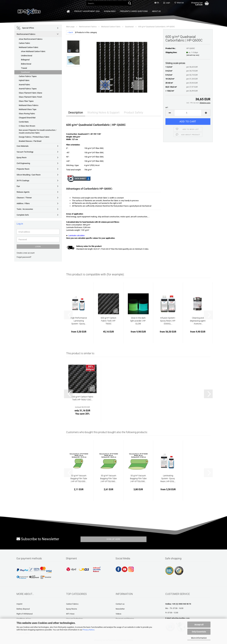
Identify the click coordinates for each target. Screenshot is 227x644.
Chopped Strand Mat (27, 118)
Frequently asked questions (134, 11)
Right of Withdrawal (25, 614)
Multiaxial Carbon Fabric (29, 47)
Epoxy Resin (22, 157)
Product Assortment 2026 (87, 11)
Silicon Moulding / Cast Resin (29, 175)
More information (199, 638)
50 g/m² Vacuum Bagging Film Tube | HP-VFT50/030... (79, 478)
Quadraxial (25, 72)
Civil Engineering (23, 163)
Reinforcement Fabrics (26, 34)
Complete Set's (23, 215)
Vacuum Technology (25, 152)
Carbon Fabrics (72, 604)
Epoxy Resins (72, 609)
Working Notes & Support (103, 112)
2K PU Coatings (23, 181)
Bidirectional (26, 64)
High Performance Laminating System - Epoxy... (79, 321)
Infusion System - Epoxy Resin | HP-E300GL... (168, 321)
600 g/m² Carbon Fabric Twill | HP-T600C (109, 321)
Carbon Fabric (24, 43)
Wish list (179, 3)
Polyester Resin (23, 169)
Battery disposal (23, 609)
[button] (157, 3)
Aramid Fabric (24, 85)
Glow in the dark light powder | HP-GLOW (138, 321)
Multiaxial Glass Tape (28, 109)
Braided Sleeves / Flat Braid (30, 141)
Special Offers (25, 28)
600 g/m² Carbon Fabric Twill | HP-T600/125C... (82, 398)
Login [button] (167, 3)
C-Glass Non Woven (27, 126)
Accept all (199, 625)
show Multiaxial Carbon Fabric (33, 51)
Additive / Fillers (23, 203)
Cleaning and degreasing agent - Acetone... (198, 321)
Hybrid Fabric (24, 80)
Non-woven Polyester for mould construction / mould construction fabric (38, 131)
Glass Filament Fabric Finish (30, 97)
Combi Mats (24, 122)
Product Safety (133, 112)
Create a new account (26, 253)
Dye (18, 186)
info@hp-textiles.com (181, 618)
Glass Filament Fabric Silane (30, 93)
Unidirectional (27, 56)
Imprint (19, 604)
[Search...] (130, 3)
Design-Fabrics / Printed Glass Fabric (34, 137)
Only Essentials (199, 632)
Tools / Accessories (25, 209)
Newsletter (120, 609)
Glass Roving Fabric (27, 114)
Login (38, 247)
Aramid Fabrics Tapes (28, 89)
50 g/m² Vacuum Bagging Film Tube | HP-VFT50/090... (138, 478)
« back (70, 32)
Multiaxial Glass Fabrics (29, 105)
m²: (167, 107)
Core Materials (23, 146)
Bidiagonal (25, 60)
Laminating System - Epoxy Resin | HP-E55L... (168, 478)
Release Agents (23, 192)
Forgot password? (24, 257)
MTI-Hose (70, 614)
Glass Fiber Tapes (26, 101)
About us (156, 11)
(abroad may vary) (193, 55)
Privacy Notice (89, 630)
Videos (118, 614)
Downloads (110, 11)
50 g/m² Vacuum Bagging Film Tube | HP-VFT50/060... (108, 478)
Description (76, 112)
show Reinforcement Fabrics (31, 39)
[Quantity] (188, 113)
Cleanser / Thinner (24, 198)
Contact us (120, 604)
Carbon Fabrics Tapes (28, 76)
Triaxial (24, 68)
